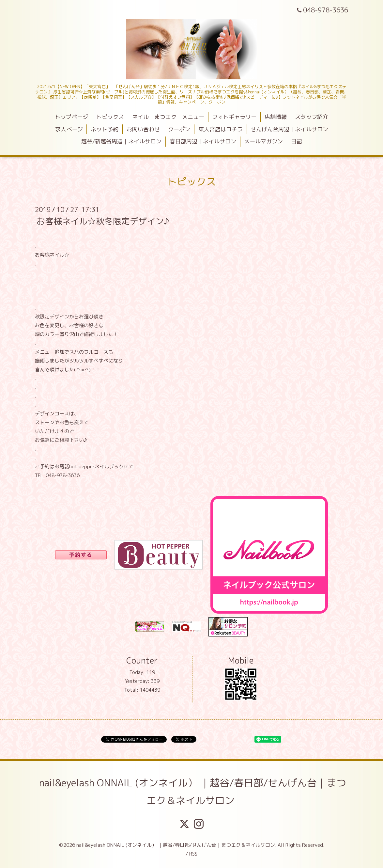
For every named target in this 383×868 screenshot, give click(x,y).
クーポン (179, 129)
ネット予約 (105, 129)
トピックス (110, 117)
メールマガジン (263, 141)
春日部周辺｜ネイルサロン (203, 141)
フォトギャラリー (234, 117)
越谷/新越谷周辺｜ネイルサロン (121, 141)
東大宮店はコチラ (221, 129)
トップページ (71, 117)
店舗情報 (276, 117)
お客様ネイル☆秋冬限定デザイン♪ (103, 221)
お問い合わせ (143, 129)
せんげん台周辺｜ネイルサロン (289, 129)
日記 (297, 141)
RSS (193, 854)
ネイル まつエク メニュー (168, 117)
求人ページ (69, 129)
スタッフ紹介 (312, 117)
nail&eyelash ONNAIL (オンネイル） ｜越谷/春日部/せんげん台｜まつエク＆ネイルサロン (193, 792)
